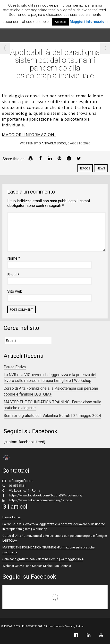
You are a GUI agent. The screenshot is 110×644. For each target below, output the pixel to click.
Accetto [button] (60, 22)
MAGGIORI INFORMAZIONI (29, 135)
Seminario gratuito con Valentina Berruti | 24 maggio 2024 (52, 416)
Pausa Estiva (15, 367)
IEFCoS (85, 168)
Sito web (15, 291)
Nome (14, 258)
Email (13, 275)
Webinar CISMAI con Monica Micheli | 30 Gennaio (37, 566)
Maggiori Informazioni (89, 22)
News (101, 168)
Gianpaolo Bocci (52, 143)
